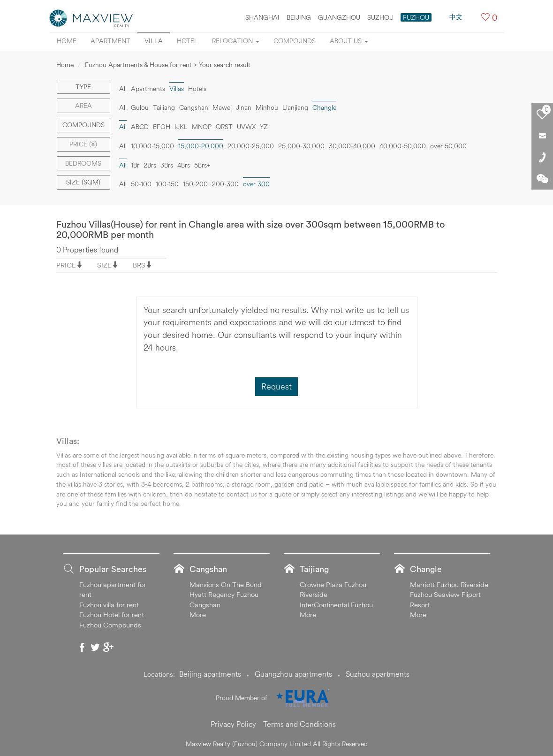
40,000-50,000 (403, 146)
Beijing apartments (210, 674)
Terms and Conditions (299, 724)
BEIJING (299, 17)
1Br (135, 165)
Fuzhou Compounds (110, 625)
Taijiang (164, 107)
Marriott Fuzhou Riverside (449, 584)
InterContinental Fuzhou (336, 605)
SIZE (104, 265)
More (198, 615)
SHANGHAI (262, 17)
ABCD (140, 127)
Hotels (197, 89)
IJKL (181, 127)
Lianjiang (295, 107)
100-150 (167, 184)
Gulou (140, 107)
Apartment (110, 41)
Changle (324, 107)
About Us (349, 41)
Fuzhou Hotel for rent (112, 615)
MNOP (202, 127)
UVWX (246, 127)
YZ (264, 127)
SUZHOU (380, 17)
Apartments (148, 89)
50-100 (141, 184)
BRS (139, 265)
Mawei (222, 107)
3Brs (167, 165)
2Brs (150, 165)
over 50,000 (448, 146)
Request (276, 386)
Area (83, 106)
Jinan (244, 107)
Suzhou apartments (378, 674)
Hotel (187, 41)
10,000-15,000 (152, 146)
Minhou (267, 107)
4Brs (184, 165)
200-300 (225, 184)
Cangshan (194, 107)
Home (67, 41)
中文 (456, 17)
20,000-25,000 (251, 146)
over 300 (256, 184)
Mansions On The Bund (226, 584)
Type (83, 87)
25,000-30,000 (301, 146)
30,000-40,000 (352, 146)
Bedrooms (83, 163)
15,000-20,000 (201, 146)
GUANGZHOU (339, 17)
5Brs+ (202, 165)
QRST (224, 127)
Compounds (295, 41)
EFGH (162, 127)
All (123, 89)
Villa (154, 41)
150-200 (195, 184)
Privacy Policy (233, 724)
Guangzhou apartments (293, 674)
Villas (177, 89)
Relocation (236, 41)
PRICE (66, 265)
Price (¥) (83, 144)
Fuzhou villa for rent (109, 605)
